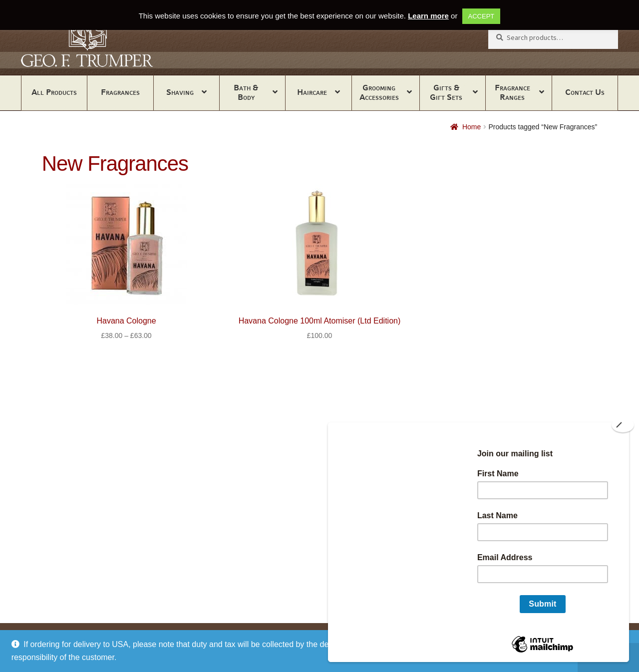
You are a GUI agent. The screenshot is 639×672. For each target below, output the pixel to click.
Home (472, 127)
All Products (54, 92)
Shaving (180, 92)
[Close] (623, 425)
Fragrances (120, 92)
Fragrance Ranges (512, 92)
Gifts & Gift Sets (446, 92)
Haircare (312, 92)
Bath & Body (246, 92)
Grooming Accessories (379, 92)
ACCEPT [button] (481, 16)
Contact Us (585, 92)
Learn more (428, 16)
